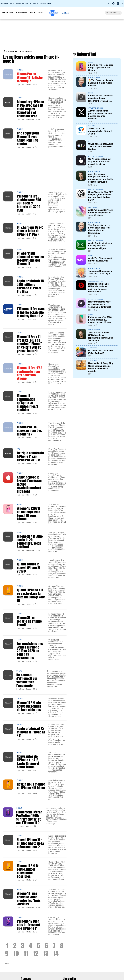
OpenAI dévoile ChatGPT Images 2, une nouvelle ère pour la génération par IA (100, 196)
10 (16, 953)
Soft (63, 13)
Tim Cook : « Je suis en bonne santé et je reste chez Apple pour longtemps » (100, 229)
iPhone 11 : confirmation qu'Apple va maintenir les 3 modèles (27, 403)
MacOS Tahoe (46, 3)
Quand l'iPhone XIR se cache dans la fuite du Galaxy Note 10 (31, 595)
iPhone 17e (27, 3)
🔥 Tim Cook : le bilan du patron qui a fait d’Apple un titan (101, 83)
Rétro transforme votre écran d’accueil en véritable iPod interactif (100, 304)
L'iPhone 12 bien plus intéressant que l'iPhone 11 (28, 925)
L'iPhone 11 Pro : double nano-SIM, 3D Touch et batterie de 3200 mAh (29, 203)
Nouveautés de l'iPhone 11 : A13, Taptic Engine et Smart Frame (28, 762)
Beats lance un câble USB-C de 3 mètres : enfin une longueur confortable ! (98, 288)
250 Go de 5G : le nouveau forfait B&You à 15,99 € (100, 131)
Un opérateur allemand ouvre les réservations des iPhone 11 (30, 258)
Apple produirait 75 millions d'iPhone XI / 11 (31, 732)
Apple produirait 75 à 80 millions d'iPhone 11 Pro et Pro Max (30, 286)
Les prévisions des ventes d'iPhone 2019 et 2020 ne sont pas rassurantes (30, 651)
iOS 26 (36, 3)
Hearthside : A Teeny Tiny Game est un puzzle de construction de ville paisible (101, 367)
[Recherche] (113, 13)
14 (56, 953)
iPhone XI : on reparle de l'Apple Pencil (29, 621)
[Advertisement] (62, 35)
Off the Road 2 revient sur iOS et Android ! (101, 352)
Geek (40, 12)
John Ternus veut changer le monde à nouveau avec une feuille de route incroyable (100, 178)
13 (46, 953)
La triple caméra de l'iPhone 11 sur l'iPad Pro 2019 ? (30, 456)
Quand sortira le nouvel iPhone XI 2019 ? (28, 568)
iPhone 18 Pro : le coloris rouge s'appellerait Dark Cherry (101, 68)
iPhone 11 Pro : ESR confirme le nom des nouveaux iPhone (30, 373)
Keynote (5, 3)
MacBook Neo (15, 3)
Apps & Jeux (7, 12)
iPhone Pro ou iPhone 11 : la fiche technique (30, 77)
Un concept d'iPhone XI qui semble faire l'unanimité (27, 680)
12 (36, 953)
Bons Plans (21, 12)
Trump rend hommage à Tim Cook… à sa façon (100, 272)
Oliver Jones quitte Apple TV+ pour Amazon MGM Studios (101, 146)
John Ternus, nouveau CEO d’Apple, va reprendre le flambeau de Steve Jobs (101, 336)
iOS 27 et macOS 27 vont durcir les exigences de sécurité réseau (100, 213)
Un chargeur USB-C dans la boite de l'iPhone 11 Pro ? (30, 231)
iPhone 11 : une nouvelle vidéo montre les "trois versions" (29, 899)
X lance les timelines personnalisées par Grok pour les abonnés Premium (100, 115)
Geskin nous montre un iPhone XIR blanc (31, 786)
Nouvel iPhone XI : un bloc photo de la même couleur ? (30, 843)
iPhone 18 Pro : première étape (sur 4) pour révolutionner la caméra (100, 98)
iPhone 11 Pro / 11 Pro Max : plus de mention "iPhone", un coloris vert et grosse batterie (30, 344)
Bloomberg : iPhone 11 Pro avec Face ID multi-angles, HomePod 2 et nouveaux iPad (30, 109)
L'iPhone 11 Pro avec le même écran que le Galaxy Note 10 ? (31, 312)
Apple (32, 12)
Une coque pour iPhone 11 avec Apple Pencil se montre (28, 138)
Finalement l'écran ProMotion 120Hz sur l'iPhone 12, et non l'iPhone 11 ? (29, 817)
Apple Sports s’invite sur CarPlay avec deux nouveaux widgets (100, 246)
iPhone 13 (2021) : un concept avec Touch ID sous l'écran (29, 514)
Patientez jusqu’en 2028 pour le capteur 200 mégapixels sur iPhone (100, 320)
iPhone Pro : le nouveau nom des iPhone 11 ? (29, 431)
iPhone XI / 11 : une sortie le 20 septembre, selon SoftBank (30, 541)
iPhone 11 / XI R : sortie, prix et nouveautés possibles (28, 871)
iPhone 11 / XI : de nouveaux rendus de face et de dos (29, 706)
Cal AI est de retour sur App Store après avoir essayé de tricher (100, 162)
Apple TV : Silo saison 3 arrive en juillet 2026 (100, 259)
